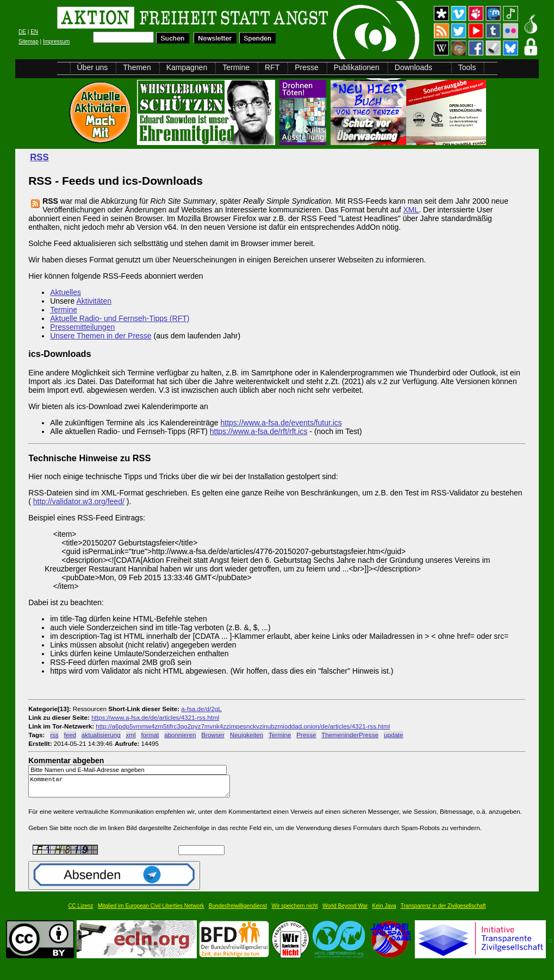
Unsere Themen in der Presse (101, 336)
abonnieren (180, 735)
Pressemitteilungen (82, 327)
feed (70, 735)
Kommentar (132, 789)
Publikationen (357, 67)
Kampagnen (187, 67)
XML (411, 210)
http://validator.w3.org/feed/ (79, 501)
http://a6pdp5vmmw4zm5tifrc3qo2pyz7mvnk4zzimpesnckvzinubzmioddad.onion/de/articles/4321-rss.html (243, 726)
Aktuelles (66, 292)
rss (54, 735)
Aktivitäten (94, 301)
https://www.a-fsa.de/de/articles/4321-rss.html (155, 717)
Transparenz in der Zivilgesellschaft (443, 911)
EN (34, 32)
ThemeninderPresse (350, 735)
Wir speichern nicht (295, 911)
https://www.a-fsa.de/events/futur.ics (281, 423)
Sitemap (29, 42)
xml (131, 735)
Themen (137, 67)
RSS (39, 157)
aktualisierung (101, 735)
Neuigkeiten (247, 735)
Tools (467, 67)
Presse (307, 67)
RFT (272, 67)
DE (22, 32)
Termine (236, 67)
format (150, 735)
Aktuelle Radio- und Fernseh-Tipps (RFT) (120, 318)
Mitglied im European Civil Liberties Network (151, 911)
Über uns (93, 67)
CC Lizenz (80, 911)
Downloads (413, 67)
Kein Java (384, 911)
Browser (213, 735)
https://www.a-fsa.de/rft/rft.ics (259, 431)
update (394, 735)
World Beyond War (345, 911)
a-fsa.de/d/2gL (201, 709)
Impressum (56, 42)
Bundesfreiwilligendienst (238, 911)
